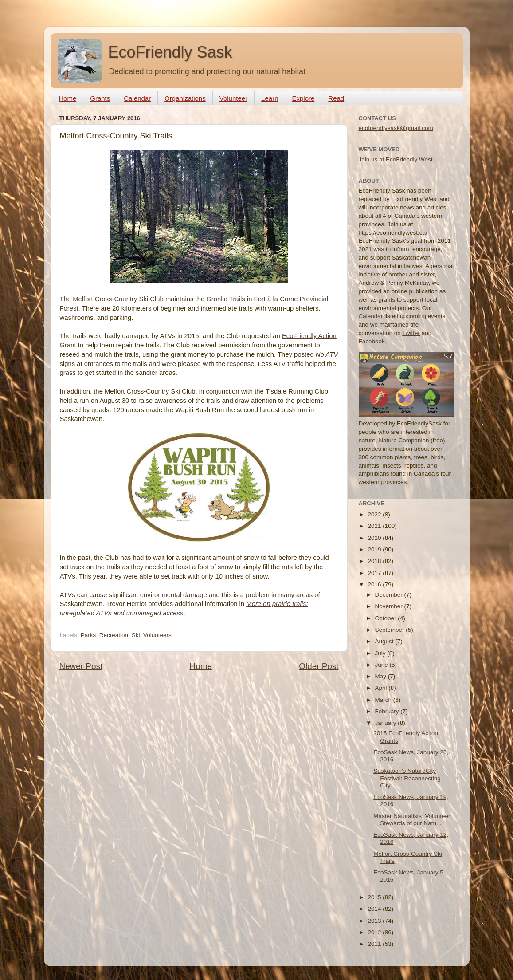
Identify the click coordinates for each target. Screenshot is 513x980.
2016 (375, 584)
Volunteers (157, 635)
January (387, 723)
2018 (375, 561)
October (387, 618)
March (384, 700)
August (385, 641)
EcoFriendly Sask (170, 52)
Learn (270, 98)
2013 (375, 921)
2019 (375, 549)
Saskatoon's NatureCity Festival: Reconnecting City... (407, 778)
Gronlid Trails (225, 299)
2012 (375, 932)
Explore (303, 98)
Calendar (137, 98)
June (382, 665)
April (382, 688)
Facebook (372, 341)
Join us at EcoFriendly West (396, 159)
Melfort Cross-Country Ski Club (118, 299)
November (390, 606)
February (388, 711)
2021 (375, 526)
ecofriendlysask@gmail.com (396, 128)
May (382, 676)
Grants (100, 98)
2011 (375, 944)
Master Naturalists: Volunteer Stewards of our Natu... (412, 820)
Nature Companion (404, 440)
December (390, 595)
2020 (375, 538)
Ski (136, 635)
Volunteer (233, 98)
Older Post (319, 666)
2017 (375, 573)
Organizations (185, 98)
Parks (88, 635)
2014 (375, 909)
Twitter (411, 333)
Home (67, 98)
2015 (375, 897)
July (381, 653)
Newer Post (81, 666)
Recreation (114, 635)
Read (336, 98)
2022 (375, 514)
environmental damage (174, 595)
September (391, 630)
